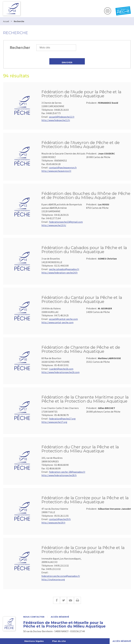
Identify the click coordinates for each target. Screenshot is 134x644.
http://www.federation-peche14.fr (60, 273)
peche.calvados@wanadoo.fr (64, 269)
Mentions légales (34, 641)
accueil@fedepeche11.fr (62, 117)
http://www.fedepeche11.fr (56, 120)
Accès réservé (60, 617)
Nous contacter (34, 617)
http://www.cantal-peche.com (57, 322)
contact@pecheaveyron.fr (63, 167)
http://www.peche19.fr (53, 523)
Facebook (57, 600)
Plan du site (59, 641)
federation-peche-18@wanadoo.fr (67, 472)
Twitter (63, 600)
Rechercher (20, 47)
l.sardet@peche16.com (61, 369)
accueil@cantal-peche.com (63, 319)
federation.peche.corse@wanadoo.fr (61, 576)
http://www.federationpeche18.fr (59, 475)
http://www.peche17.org (54, 422)
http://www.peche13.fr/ (54, 225)
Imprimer (77, 600)
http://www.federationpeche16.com (60, 372)
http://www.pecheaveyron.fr (56, 171)
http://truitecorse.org (53, 579)
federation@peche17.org (62, 419)
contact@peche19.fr (60, 519)
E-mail (70, 600)
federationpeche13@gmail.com (66, 222)
